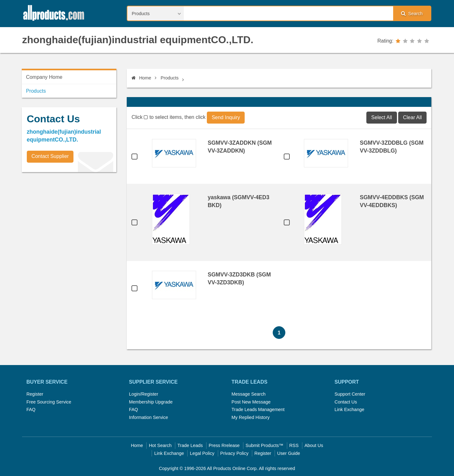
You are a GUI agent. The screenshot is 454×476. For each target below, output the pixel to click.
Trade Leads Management (258, 409)
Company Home (44, 77)
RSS (294, 445)
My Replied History (250, 417)
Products (170, 78)
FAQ (31, 409)
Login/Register (144, 394)
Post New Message (251, 402)
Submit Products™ (265, 445)
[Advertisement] (69, 221)
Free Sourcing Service (49, 402)
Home (141, 78)
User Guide (289, 453)
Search (412, 13)
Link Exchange (349, 409)
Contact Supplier (50, 156)
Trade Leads (190, 445)
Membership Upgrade (151, 402)
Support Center (350, 394)
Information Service (148, 417)
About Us (314, 445)
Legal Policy (202, 453)
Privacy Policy (235, 453)
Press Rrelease (224, 445)
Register (35, 394)
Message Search (248, 394)
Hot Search (160, 445)
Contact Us (346, 402)
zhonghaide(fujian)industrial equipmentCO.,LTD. (138, 40)
